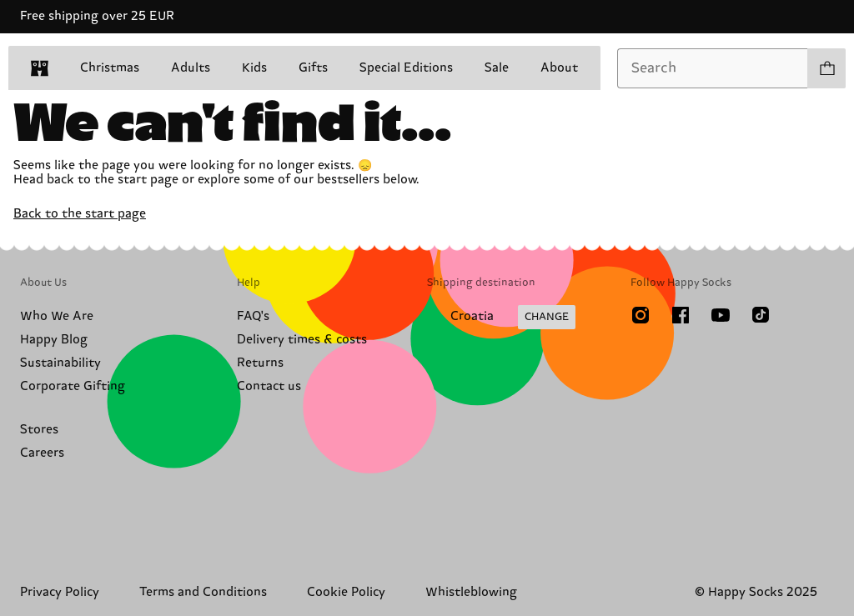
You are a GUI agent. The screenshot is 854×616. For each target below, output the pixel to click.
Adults (191, 68)
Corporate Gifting (73, 386)
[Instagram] (640, 315)
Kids (254, 68)
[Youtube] (721, 315)
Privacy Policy (60, 592)
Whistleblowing (471, 592)
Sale (497, 68)
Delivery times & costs (302, 340)
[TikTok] (761, 315)
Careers (42, 453)
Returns (260, 363)
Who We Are (57, 316)
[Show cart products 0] (826, 68)
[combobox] (713, 68)
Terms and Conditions (203, 592)
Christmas (110, 68)
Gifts (313, 68)
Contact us (269, 386)
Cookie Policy (346, 592)
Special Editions (406, 68)
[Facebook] (681, 315)
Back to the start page (80, 214)
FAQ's (253, 316)
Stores (39, 430)
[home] (40, 68)
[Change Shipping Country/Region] (501, 318)
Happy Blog (54, 340)
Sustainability (60, 363)
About (559, 68)
